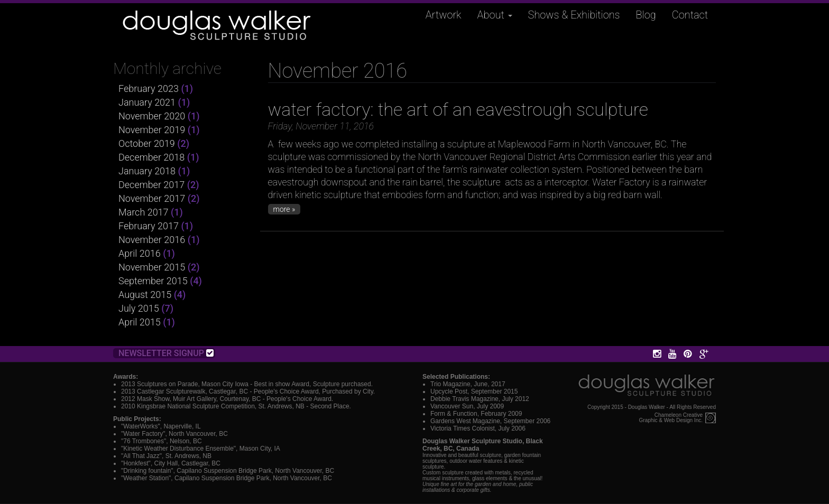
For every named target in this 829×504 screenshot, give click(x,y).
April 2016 (140, 253)
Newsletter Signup (166, 353)
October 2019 (147, 143)
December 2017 (151, 185)
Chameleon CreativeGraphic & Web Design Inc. (671, 418)
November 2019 (152, 130)
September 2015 (153, 281)
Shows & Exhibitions (574, 15)
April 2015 (140, 322)
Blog (646, 15)
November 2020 (152, 116)
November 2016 (152, 240)
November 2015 (152, 267)
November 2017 (152, 198)
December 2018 (151, 157)
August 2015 (145, 295)
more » (284, 209)
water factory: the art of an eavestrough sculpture (458, 109)
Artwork (444, 15)
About (495, 15)
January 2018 (147, 171)
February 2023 (149, 88)
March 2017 (144, 212)
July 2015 (139, 308)
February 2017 (149, 226)
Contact (690, 15)
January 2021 (147, 102)
